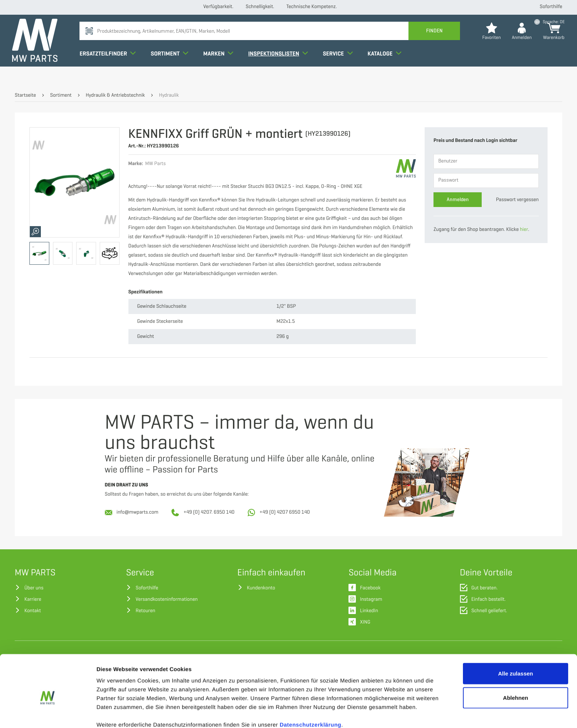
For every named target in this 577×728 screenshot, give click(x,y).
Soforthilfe (551, 7)
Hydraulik (169, 95)
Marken (221, 68)
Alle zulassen (515, 638)
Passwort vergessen (517, 200)
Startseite (25, 95)
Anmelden (458, 199)
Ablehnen (516, 662)
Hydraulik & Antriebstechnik (115, 95)
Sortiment (172, 68)
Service (340, 68)
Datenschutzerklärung (311, 690)
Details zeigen (391, 713)
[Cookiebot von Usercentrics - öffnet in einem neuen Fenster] (48, 714)
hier (524, 230)
